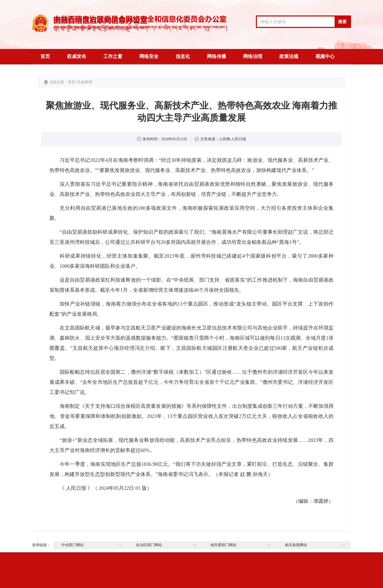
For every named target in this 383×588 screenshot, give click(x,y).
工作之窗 (113, 56)
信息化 (183, 56)
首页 (45, 56)
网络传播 (217, 56)
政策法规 (289, 56)
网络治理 (253, 56)
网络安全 (149, 56)
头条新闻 (85, 82)
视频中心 (325, 56)
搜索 (342, 22)
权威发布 (77, 56)
